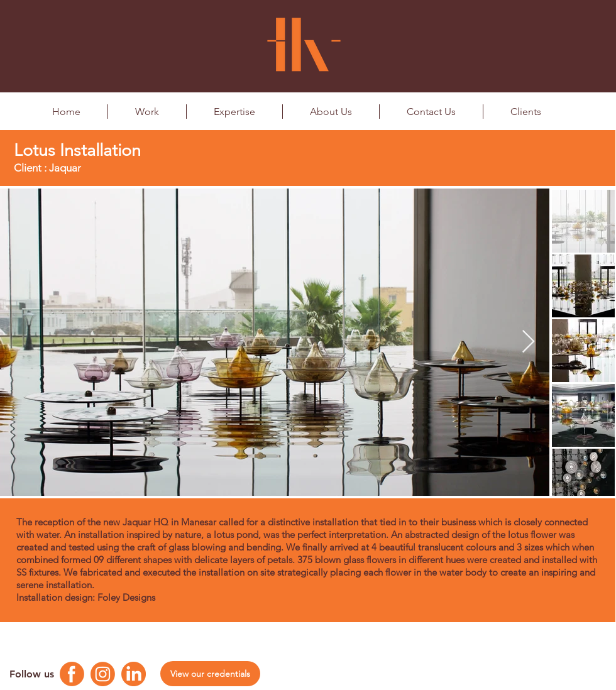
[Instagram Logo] (103, 674)
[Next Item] (528, 342)
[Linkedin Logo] (134, 674)
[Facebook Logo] (72, 674)
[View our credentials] (210, 674)
